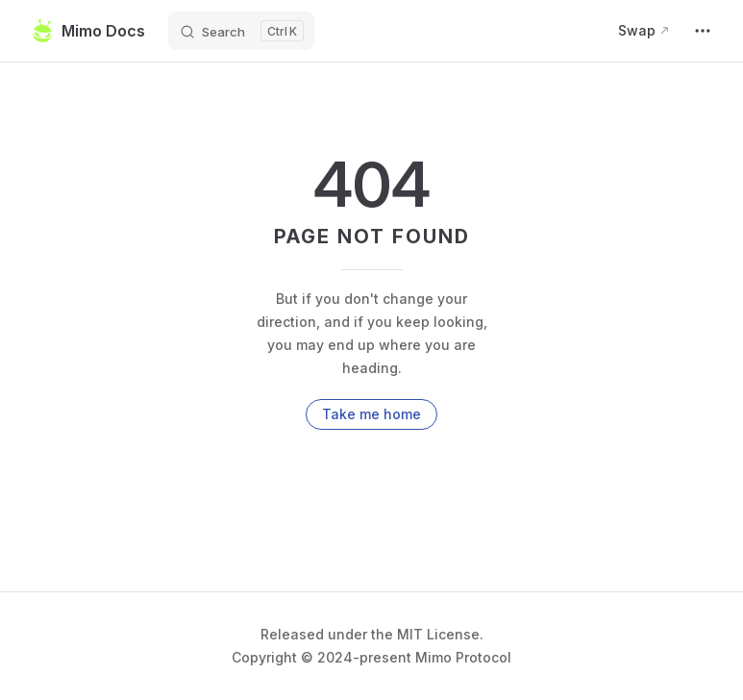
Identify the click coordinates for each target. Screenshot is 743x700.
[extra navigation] (703, 31)
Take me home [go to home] (371, 414)
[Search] (241, 31)
